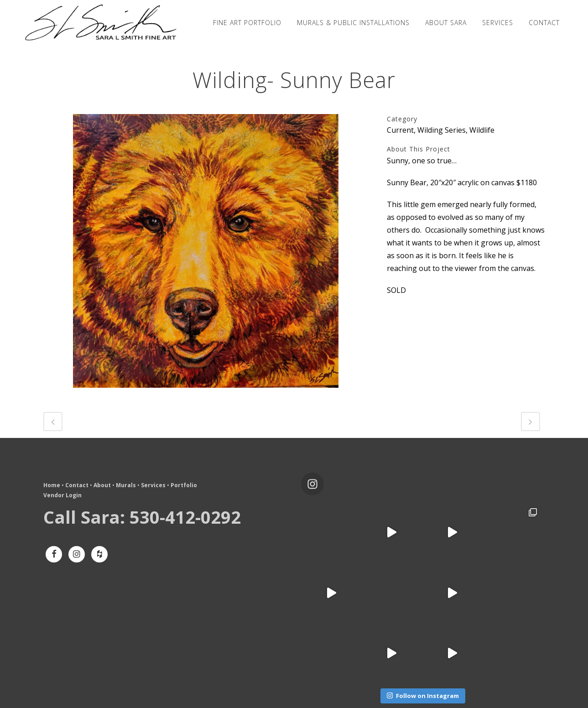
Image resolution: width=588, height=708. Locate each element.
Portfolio (184, 485)
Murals (126, 485)
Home (52, 485)
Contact (77, 485)
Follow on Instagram (423, 696)
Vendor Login (62, 495)
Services (153, 485)
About (102, 485)
